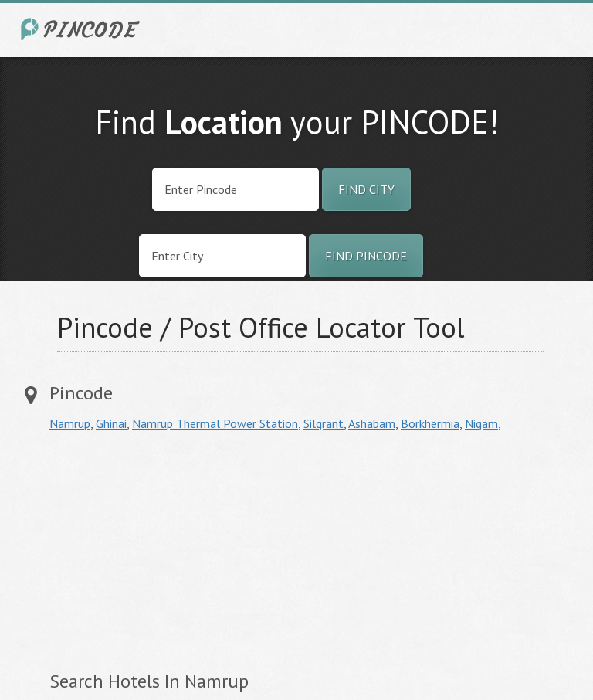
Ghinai (111, 423)
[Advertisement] (179, 551)
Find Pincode (366, 256)
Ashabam (372, 423)
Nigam (481, 423)
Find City (366, 189)
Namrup (70, 423)
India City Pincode (83, 29)
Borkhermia (430, 423)
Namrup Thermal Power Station (215, 423)
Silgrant (324, 423)
